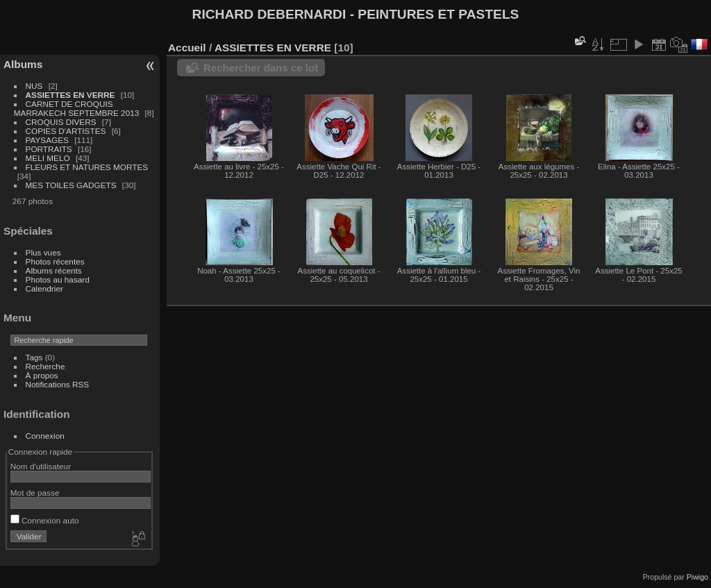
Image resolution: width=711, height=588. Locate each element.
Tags (34, 357)
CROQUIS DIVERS (61, 122)
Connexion (45, 436)
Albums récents (54, 270)
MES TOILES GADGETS (71, 185)
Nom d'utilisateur (41, 466)
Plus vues (43, 252)
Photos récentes (55, 261)
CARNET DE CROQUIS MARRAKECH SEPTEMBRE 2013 (76, 108)
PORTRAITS (49, 149)
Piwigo (697, 577)
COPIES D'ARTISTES (66, 131)
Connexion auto (45, 520)
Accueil (187, 48)
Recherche (45, 366)
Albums (23, 64)
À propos (42, 375)
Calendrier (44, 288)
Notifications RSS (58, 384)
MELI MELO (48, 158)
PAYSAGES (47, 140)
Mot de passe (35, 493)
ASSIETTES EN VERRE (70, 95)
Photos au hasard (58, 279)
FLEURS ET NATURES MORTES (87, 167)
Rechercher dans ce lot (261, 68)
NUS (34, 86)
